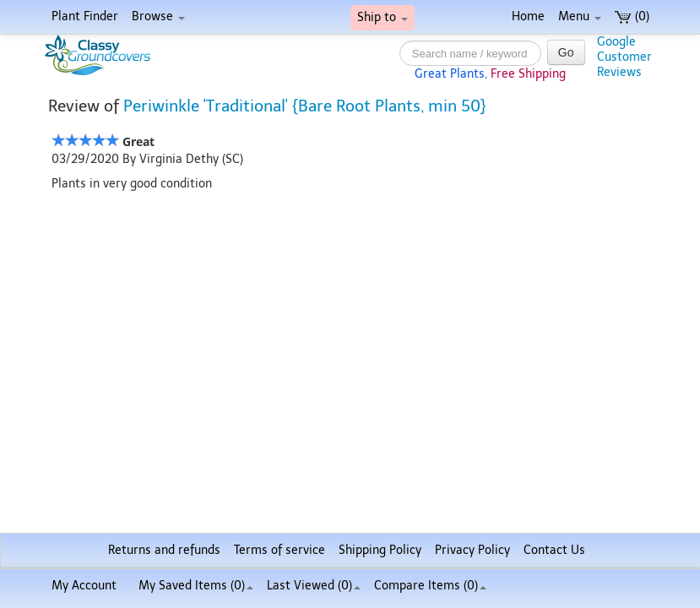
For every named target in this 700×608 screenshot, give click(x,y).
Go (566, 52)
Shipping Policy (380, 550)
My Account (84, 586)
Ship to (383, 17)
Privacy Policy (472, 550)
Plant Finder (85, 16)
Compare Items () (430, 586)
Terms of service (279, 550)
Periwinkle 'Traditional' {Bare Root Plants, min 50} (305, 106)
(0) (632, 16)
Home (528, 16)
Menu (580, 16)
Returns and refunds (164, 550)
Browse (158, 16)
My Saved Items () (196, 586)
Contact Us (554, 550)
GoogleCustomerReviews (624, 57)
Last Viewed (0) (314, 586)
